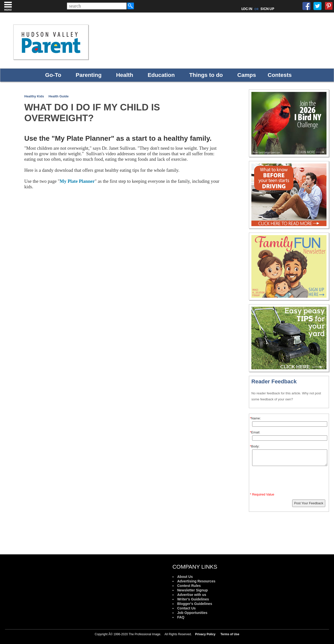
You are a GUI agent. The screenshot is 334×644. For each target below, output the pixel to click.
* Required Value (262, 494)
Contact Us (187, 608)
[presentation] (290, 480)
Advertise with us (192, 595)
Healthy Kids (34, 96)
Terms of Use (230, 634)
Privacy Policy (205, 634)
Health (124, 75)
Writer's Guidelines (193, 599)
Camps (247, 75)
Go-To (53, 75)
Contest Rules (189, 586)
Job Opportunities (192, 613)
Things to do (206, 75)
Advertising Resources (196, 581)
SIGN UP (267, 9)
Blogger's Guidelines (195, 604)
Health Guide (59, 96)
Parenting (89, 75)
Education (161, 75)
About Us (185, 577)
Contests (280, 75)
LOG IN (247, 9)
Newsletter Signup (193, 590)
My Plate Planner (77, 181)
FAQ (181, 617)
